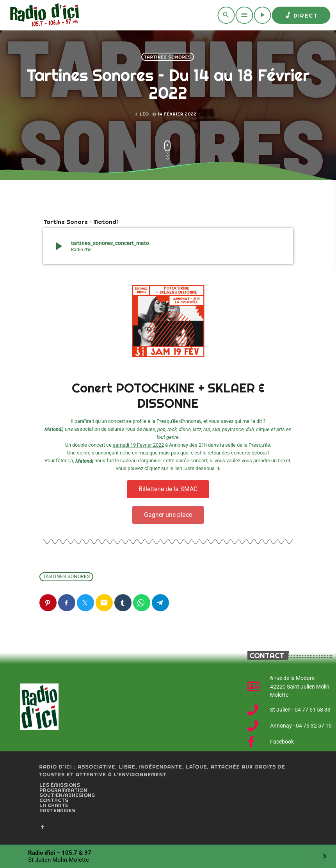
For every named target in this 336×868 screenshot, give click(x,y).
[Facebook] (43, 827)
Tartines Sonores (167, 57)
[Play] (262, 15)
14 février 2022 (174, 114)
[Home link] (43, 15)
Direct (301, 15)
